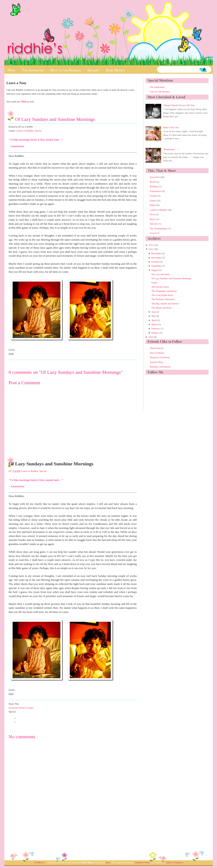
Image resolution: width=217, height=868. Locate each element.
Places (153, 219)
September (157, 266)
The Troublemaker (159, 228)
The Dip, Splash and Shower (165, 304)
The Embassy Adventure (163, 299)
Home (12, 70)
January (155, 333)
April (154, 320)
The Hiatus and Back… (163, 308)
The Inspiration (33, 70)
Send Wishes (115, 70)
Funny (153, 200)
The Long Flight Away (162, 295)
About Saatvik (157, 348)
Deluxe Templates (175, 862)
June (154, 312)
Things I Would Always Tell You (179, 105)
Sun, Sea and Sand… (162, 274)
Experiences (156, 191)
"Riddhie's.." (40, 862)
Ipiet (108, 862)
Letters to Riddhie (25, 131)
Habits (153, 205)
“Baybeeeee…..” (171, 149)
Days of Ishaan (157, 353)
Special (38, 131)
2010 (151, 337)
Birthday (154, 186)
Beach (153, 182)
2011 (151, 249)
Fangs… (155, 282)
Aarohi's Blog (157, 362)
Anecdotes (155, 177)
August (155, 270)
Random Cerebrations (160, 367)
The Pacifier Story (160, 287)
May (154, 316)
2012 (151, 245)
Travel (153, 233)
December (156, 253)
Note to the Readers (65, 70)
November (156, 258)
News (153, 214)
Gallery (93, 70)
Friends (154, 196)
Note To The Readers (160, 92)
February (156, 328)
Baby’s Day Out (171, 127)
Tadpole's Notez (142, 862)
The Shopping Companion (164, 291)
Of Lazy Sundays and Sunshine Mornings (55, 119)
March (155, 324)
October (155, 262)
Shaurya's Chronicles (160, 357)
